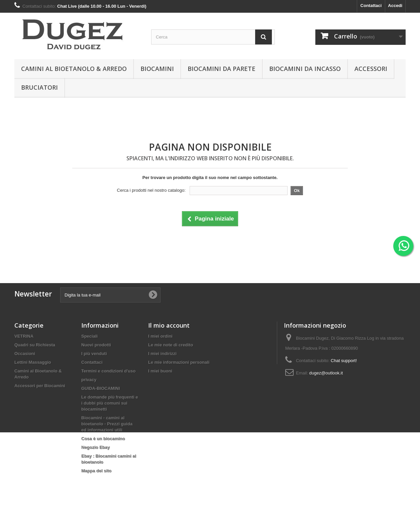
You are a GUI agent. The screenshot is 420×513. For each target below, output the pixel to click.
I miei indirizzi (162, 354)
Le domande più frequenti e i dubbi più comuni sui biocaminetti (110, 403)
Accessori (371, 69)
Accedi (395, 6)
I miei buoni (160, 371)
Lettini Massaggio (33, 362)
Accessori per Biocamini (40, 386)
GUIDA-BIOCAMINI (101, 388)
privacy (89, 380)
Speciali (89, 336)
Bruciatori (39, 87)
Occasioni (25, 354)
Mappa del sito (96, 471)
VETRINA (24, 336)
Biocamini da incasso (305, 69)
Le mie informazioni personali (179, 362)
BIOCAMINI (157, 69)
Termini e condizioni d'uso (108, 371)
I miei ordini (160, 336)
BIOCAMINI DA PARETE (222, 69)
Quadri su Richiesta (35, 345)
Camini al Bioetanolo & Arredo (74, 69)
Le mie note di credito (171, 345)
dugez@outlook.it (326, 373)
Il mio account (169, 325)
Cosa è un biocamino (103, 439)
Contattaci (371, 6)
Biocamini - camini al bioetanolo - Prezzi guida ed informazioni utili (107, 424)
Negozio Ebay (95, 447)
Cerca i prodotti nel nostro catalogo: (151, 190)
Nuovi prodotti (96, 345)
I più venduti (94, 354)
